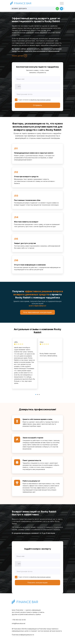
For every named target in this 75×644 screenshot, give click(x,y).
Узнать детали (19, 56)
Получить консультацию (37, 583)
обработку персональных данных (40, 100)
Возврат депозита (19, 9)
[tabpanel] (25, 363)
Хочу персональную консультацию (37, 312)
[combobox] (18, 87)
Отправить (37, 105)
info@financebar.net (19, 623)
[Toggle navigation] (62, 3)
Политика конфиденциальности (23, 635)
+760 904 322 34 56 (19, 620)
